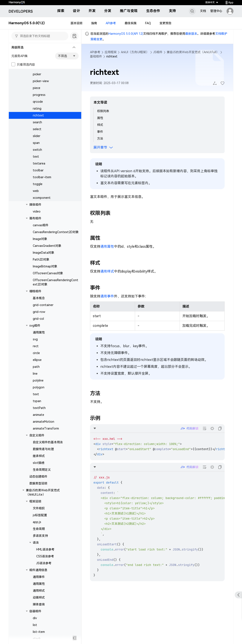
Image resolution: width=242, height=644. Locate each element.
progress (39, 95)
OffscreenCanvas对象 (48, 273)
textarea (39, 163)
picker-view (41, 81)
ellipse (37, 360)
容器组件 (35, 611)
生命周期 (39, 529)
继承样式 (39, 456)
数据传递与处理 (43, 449)
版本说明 (77, 23)
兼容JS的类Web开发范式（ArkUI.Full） (193, 52)
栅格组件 (35, 291)
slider (37, 136)
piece (37, 88)
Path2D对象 (41, 259)
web (36, 191)
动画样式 (39, 597)
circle (36, 353)
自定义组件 (37, 435)
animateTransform (46, 428)
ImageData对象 (44, 253)
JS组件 (158, 52)
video (37, 211)
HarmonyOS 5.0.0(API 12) (126, 34)
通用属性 (39, 332)
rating (37, 109)
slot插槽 (39, 463)
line (35, 374)
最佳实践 (131, 23)
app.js (37, 522)
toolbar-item (42, 177)
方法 (100, 139)
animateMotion (44, 422)
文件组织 (39, 508)
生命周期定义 (42, 470)
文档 (203, 11)
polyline (38, 380)
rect (36, 346)
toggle (38, 184)
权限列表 (103, 111)
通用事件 (39, 577)
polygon (39, 387)
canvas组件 (41, 225)
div (35, 618)
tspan (37, 401)
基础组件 (96, 56)
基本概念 (39, 298)
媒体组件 (35, 205)
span (36, 143)
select (37, 129)
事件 (100, 132)
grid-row (39, 312)
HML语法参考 (45, 549)
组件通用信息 (38, 570)
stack (37, 639)
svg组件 (35, 326)
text (36, 157)
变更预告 (165, 23)
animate (38, 415)
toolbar (38, 170)
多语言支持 (40, 536)
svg (35, 339)
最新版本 (191, 34)
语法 (36, 543)
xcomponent (42, 198)
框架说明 (35, 501)
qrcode (38, 102)
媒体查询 (39, 604)
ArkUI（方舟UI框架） (135, 52)
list (35, 625)
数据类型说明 (38, 483)
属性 (100, 118)
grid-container (43, 305)
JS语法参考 (44, 563)
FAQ (148, 23)
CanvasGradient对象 (47, 246)
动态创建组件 (38, 477)
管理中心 (216, 11)
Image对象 (40, 239)
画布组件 (35, 218)
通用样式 (39, 591)
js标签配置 (40, 515)
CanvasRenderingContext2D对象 (56, 232)
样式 (100, 125)
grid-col (38, 319)
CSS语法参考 (45, 556)
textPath (39, 408)
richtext (38, 115)
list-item (39, 632)
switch (37, 150)
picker (37, 74)
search (37, 122)
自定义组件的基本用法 (48, 442)
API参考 (111, 23)
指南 (94, 23)
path (36, 367)
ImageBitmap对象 (45, 266)
